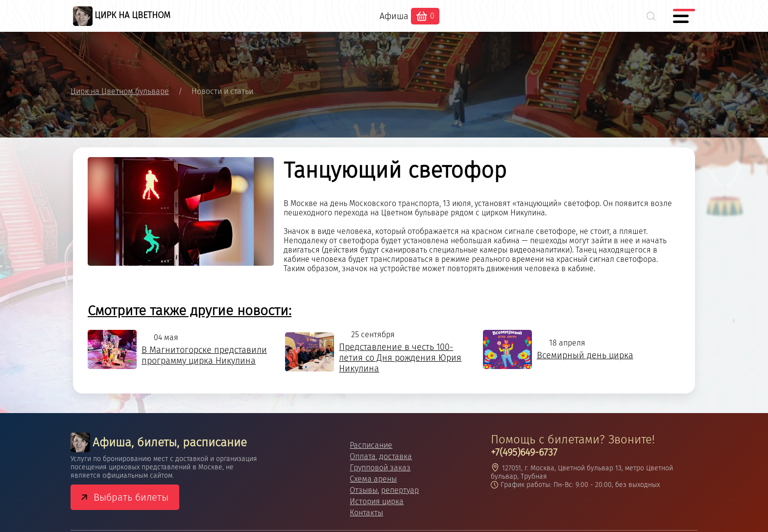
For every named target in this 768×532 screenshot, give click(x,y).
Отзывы (364, 490)
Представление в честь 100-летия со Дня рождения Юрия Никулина (400, 358)
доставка (396, 456)
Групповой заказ (380, 468)
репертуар (400, 490)
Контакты (366, 513)
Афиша (394, 16)
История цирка (377, 501)
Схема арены (373, 479)
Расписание (371, 445)
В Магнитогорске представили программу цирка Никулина (204, 355)
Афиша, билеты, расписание (159, 442)
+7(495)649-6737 (524, 452)
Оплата (363, 456)
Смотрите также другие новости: (190, 311)
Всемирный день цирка (585, 355)
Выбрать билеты (131, 497)
